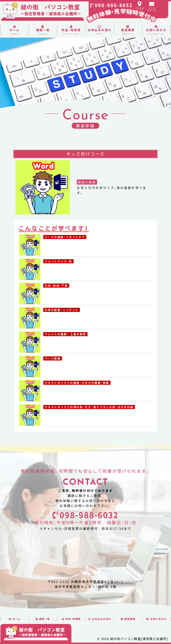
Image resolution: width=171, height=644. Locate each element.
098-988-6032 (114, 5)
